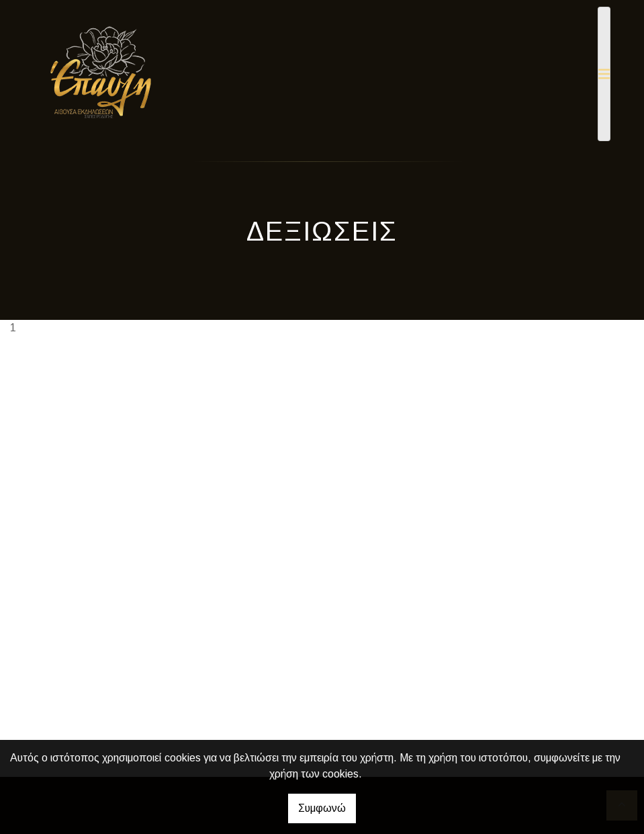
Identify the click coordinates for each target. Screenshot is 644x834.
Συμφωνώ (322, 808)
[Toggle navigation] (604, 74)
